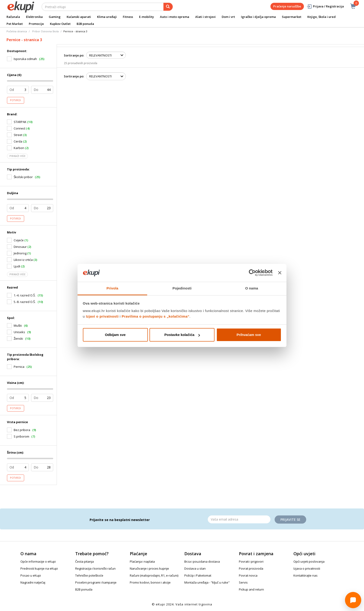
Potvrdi (16, 100)
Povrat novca (248, 575)
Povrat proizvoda (251, 568)
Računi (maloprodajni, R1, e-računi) (154, 575)
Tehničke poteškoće (89, 575)
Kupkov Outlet (60, 24)
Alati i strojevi (205, 17)
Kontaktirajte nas (305, 575)
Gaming (55, 17)
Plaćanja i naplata (142, 561)
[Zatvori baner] (280, 273)
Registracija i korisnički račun (95, 568)
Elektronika (34, 17)
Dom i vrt (228, 17)
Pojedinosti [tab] (182, 288)
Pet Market (15, 24)
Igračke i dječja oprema (258, 17)
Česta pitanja (84, 561)
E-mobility (146, 17)
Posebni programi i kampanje (96, 582)
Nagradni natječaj (33, 582)
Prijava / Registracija (325, 6)
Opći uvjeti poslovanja (309, 561)
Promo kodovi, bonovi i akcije (150, 582)
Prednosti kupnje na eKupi (39, 568)
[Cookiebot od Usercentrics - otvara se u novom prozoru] (252, 273)
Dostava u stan (195, 568)
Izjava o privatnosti (307, 568)
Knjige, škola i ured (322, 17)
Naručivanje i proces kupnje (149, 568)
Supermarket (292, 17)
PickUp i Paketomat (198, 575)
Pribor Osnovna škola (45, 31)
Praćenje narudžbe (287, 6)
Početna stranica (17, 31)
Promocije (36, 24)
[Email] (239, 519)
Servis (243, 582)
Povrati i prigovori (251, 561)
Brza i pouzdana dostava (202, 561)
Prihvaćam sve (249, 335)
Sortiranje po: (74, 55)
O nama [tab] (252, 288)
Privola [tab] (112, 288)
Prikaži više (17, 156)
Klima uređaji (107, 17)
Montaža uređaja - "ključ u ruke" (207, 582)
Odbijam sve (115, 335)
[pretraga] (168, 7)
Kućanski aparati (79, 17)
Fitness (128, 17)
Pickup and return (251, 589)
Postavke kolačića (182, 335)
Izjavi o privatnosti (102, 316)
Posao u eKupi (31, 575)
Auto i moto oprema (175, 17)
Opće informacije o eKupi (38, 561)
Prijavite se (290, 520)
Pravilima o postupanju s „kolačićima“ (156, 316)
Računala (13, 17)
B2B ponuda (85, 24)
